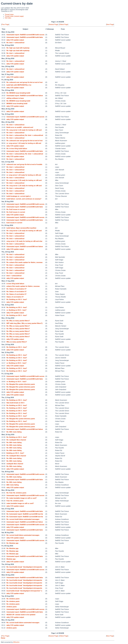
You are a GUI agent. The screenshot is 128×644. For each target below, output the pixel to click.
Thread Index (9, 15)
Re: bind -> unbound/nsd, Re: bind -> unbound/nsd (25, 135)
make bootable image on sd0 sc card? (20, 503)
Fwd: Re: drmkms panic (15, 501)
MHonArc (16, 642)
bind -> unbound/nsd (14, 276)
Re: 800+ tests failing (14, 432)
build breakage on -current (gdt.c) (18, 196)
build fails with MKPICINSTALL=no (19, 85)
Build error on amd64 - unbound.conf (20, 127)
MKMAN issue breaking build (17, 104)
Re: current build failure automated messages (23, 519)
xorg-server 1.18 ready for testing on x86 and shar (24, 241)
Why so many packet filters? (17, 342)
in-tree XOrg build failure (15, 284)
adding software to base (15, 98)
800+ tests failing (13, 485)
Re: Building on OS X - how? (17, 299)
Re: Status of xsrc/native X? (16, 289)
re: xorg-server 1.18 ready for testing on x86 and (24, 143)
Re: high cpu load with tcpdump (18, 48)
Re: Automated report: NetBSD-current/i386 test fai (25, 514)
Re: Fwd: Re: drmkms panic (16, 493)
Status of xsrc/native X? (15, 297)
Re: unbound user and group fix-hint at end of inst (24, 82)
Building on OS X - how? (15, 453)
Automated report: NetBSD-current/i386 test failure (25, 96)
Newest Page (53, 24)
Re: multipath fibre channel (16, 440)
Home (3, 638)
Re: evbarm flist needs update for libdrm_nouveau (24, 262)
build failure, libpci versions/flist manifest (21, 228)
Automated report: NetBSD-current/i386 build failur (25, 37)
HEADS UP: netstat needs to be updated (21, 615)
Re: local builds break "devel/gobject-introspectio (24, 567)
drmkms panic (12, 607)
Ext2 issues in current (14, 223)
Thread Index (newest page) (14, 16)
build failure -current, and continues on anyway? (24, 199)
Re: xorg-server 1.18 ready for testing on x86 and (24, 130)
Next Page (110, 24)
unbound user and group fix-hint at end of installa (24, 164)
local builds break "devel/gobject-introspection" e (24, 591)
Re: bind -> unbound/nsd (15, 43)
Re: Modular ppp (12, 543)
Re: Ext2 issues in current (16, 209)
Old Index (8, 18)
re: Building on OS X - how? (16, 310)
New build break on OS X (15, 403)
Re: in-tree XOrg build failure (17, 149)
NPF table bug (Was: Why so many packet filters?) (24, 323)
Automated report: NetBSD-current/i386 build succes (25, 35)
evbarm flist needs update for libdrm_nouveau (23, 286)
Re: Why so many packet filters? (18, 321)
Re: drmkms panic (13, 599)
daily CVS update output (15, 40)
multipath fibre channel (15, 464)
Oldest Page (64, 24)
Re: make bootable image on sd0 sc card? (22, 498)
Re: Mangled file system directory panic (21, 384)
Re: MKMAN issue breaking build (18, 93)
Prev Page (5, 24)
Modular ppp (11, 559)
